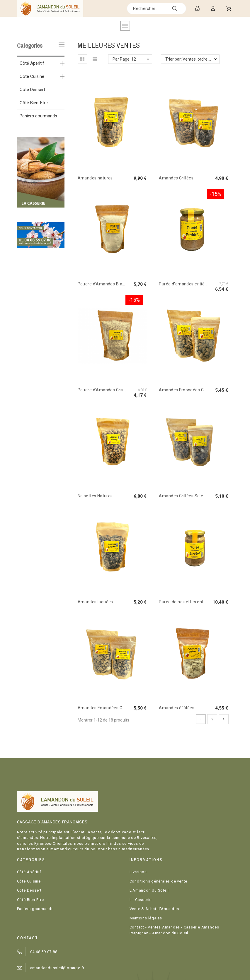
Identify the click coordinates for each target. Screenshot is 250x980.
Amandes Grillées (176, 178)
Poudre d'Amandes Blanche (105, 284)
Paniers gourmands (38, 116)
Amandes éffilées (177, 708)
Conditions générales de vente (159, 881)
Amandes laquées (95, 602)
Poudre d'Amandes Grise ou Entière (112, 390)
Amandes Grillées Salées (183, 496)
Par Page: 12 (124, 59)
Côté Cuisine (32, 76)
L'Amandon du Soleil (149, 890)
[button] (82, 59)
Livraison (138, 872)
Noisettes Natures (95, 496)
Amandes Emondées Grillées (187, 390)
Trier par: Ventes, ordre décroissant (192, 59)
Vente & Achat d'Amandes (154, 909)
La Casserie (141, 900)
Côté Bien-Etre (34, 103)
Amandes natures (95, 178)
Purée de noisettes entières (186, 602)
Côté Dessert (32, 90)
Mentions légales (146, 918)
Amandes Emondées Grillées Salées (113, 708)
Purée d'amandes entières (185, 284)
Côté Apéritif (32, 63)
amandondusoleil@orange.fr (57, 968)
